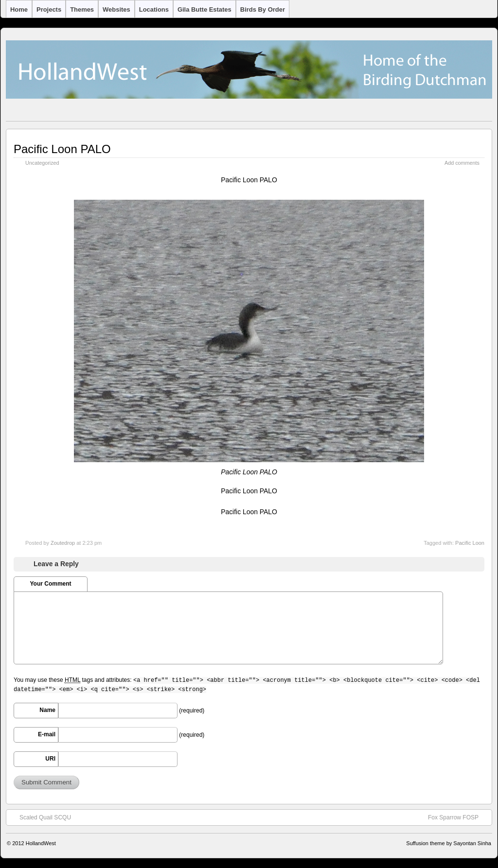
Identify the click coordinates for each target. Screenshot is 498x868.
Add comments (462, 163)
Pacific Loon (470, 543)
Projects (49, 9)
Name (47, 710)
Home (19, 9)
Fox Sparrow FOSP (458, 817)
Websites (116, 9)
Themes (82, 9)
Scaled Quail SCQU (40, 817)
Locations (154, 9)
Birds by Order (263, 9)
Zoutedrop (63, 543)
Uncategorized (42, 163)
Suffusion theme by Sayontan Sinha (449, 843)
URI (50, 759)
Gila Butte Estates (205, 9)
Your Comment (50, 584)
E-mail (47, 734)
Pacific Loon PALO (62, 149)
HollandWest (41, 843)
